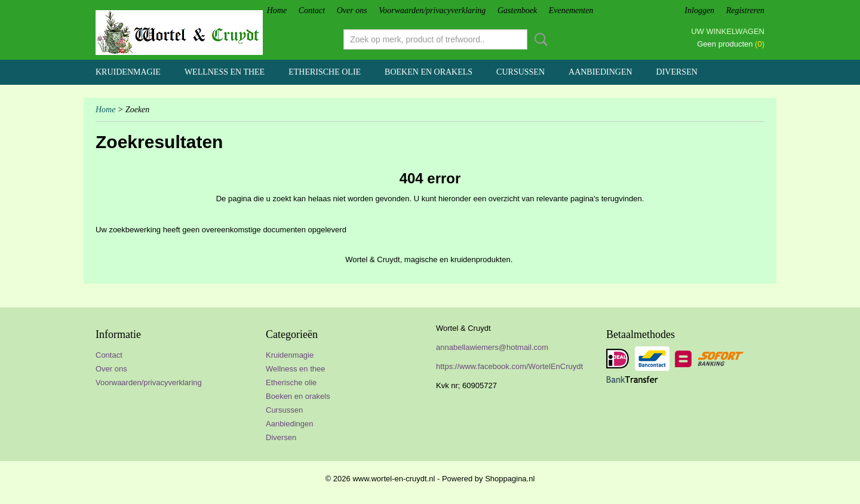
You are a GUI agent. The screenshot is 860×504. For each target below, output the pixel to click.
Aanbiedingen (601, 72)
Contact (312, 10)
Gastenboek (517, 10)
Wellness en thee (225, 72)
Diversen (677, 72)
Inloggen (699, 10)
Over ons (352, 10)
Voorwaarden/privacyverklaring (432, 10)
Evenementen (571, 10)
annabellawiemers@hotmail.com (492, 347)
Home (277, 10)
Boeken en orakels (429, 72)
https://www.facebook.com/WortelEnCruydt (509, 366)
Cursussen (520, 72)
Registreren (745, 10)
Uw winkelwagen (728, 31)
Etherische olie (325, 72)
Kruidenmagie (128, 72)
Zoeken (539, 39)
